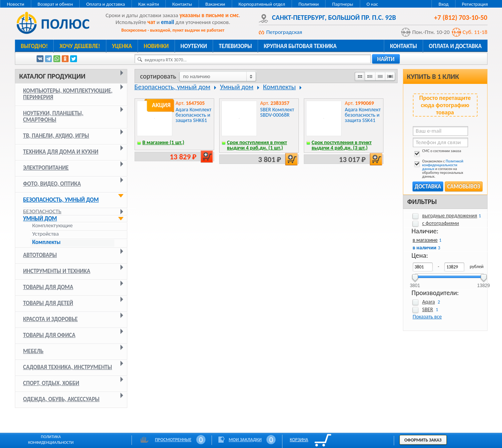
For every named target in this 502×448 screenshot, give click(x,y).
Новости (16, 4)
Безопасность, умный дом (61, 200)
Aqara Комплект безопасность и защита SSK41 (363, 115)
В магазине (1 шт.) (164, 142)
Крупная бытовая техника (300, 46)
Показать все (427, 317)
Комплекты (47, 242)
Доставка (428, 186)
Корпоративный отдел (262, 4)
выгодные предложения (450, 216)
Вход (443, 4)
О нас (372, 4)
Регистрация (475, 4)
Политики (309, 4)
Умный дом (40, 218)
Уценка (122, 46)
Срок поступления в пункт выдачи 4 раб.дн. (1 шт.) (257, 145)
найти (386, 59)
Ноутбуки (194, 46)
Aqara (429, 302)
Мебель (34, 351)
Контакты (182, 4)
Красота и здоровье (51, 319)
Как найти (149, 4)
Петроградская (284, 32)
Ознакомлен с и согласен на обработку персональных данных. (438, 169)
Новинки (156, 46)
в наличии (425, 248)
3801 (415, 283)
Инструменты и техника (57, 271)
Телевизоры (235, 46)
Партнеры (342, 4)
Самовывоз (464, 186)
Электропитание (46, 168)
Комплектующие (53, 226)
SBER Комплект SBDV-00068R (277, 112)
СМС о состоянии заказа (437, 152)
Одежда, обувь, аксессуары (62, 399)
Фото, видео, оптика (52, 184)
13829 (484, 283)
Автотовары (40, 255)
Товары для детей (48, 303)
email (168, 22)
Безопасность (43, 211)
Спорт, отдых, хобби (51, 383)
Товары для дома (48, 287)
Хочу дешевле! (80, 46)
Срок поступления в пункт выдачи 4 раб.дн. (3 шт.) (342, 145)
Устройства (46, 234)
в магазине (425, 240)
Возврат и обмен (55, 4)
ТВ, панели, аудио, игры (56, 136)
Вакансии (215, 4)
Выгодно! (34, 46)
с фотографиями (441, 223)
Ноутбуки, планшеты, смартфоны (53, 116)
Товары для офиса (49, 335)
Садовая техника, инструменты (68, 367)
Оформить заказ (423, 440)
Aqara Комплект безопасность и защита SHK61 (194, 115)
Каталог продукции (52, 76)
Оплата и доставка (105, 4)
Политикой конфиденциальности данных (443, 165)
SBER (428, 309)
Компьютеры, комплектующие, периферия (68, 94)
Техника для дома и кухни (61, 152)
